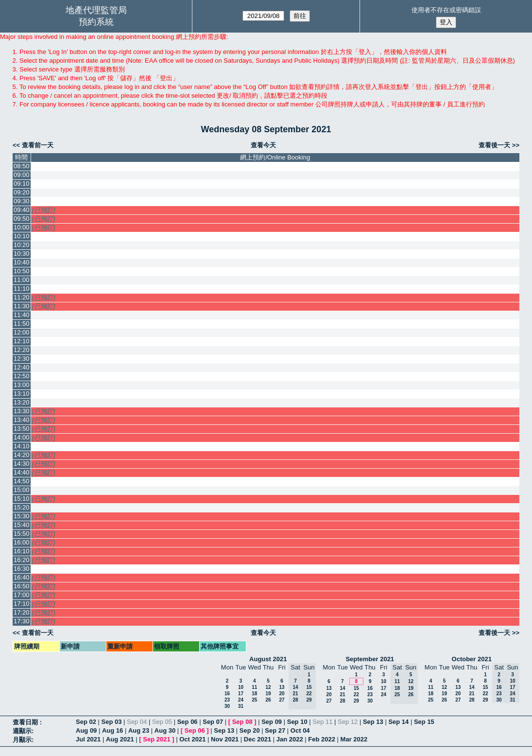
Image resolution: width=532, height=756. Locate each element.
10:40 (22, 262)
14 (342, 688)
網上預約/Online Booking (275, 157)
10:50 (22, 271)
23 (227, 700)
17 (241, 694)
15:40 (22, 525)
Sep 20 (250, 730)
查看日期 (26, 722)
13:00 (22, 385)
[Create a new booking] (275, 167)
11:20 (22, 297)
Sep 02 (86, 722)
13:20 (22, 402)
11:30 (22, 306)
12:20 (22, 350)
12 (268, 687)
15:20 (22, 507)
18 (254, 694)
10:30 (22, 254)
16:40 (22, 577)
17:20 (22, 612)
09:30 (22, 201)
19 (268, 694)
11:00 (22, 280)
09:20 (22, 192)
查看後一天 (494, 145)
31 (241, 706)
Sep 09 (272, 722)
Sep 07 (213, 722)
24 (241, 700)
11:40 (22, 315)
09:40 (22, 210)
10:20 (22, 245)
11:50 (22, 324)
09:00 (22, 175)
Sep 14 (398, 722)
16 (227, 694)
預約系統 (96, 22)
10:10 (22, 236)
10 (241, 687)
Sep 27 (275, 730)
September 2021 (370, 659)
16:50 (22, 586)
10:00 (22, 227)
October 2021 (472, 659)
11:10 (22, 289)
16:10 (22, 551)
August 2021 (268, 659)
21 (342, 694)
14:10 (22, 446)
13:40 (22, 420)
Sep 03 (112, 722)
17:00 (22, 595)
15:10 (22, 499)
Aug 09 (86, 730)
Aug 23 (139, 730)
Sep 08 (242, 722)
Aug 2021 (120, 739)
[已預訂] (44, 210)
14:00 (22, 437)
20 (282, 694)
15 (356, 688)
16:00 (22, 542)
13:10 (22, 394)
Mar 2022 (354, 739)
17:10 (22, 604)
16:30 (22, 569)
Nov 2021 (225, 739)
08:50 (22, 166)
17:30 (22, 621)
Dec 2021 (257, 739)
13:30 (22, 411)
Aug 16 (112, 730)
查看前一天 (38, 145)
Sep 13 (373, 722)
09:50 (22, 219)
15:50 (22, 534)
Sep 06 (188, 722)
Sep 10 (297, 722)
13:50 (22, 429)
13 (282, 687)
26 (268, 700)
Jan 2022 (290, 739)
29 (356, 701)
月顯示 (22, 740)
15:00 (22, 490)
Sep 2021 (156, 739)
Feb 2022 (322, 739)
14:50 (22, 481)
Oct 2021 (192, 739)
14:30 (22, 464)
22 (356, 694)
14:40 (22, 472)
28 (342, 701)
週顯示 (22, 731)
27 (282, 700)
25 (254, 700)
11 (254, 687)
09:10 (22, 184)
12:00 (22, 332)
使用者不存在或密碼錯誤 (446, 10)
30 (227, 706)
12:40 (22, 367)
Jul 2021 (88, 739)
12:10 (22, 341)
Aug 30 (165, 730)
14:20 (22, 455)
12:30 (22, 359)
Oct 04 (300, 730)
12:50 (22, 376)
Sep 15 (424, 722)
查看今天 (263, 145)
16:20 (22, 560)
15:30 (22, 516)
